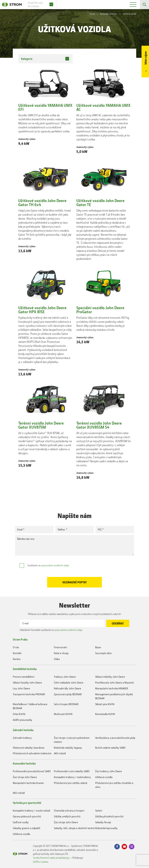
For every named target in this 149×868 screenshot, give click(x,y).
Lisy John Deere (21, 688)
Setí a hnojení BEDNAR (66, 704)
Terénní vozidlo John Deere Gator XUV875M (41, 425)
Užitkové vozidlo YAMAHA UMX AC (103, 107)
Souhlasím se (48, 565)
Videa (57, 659)
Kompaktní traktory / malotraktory (72, 777)
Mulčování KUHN (63, 714)
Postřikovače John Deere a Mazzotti (114, 682)
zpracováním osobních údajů (55, 565)
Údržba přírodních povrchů (109, 816)
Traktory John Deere (65, 677)
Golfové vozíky (21, 822)
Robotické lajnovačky (106, 828)
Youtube (124, 847)
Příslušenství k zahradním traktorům (32, 753)
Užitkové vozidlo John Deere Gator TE (100, 203)
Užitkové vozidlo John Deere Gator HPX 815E (42, 310)
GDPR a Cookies (41, 862)
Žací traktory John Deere (108, 771)
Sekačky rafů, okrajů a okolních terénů (74, 828)
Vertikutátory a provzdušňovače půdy (115, 738)
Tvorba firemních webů (44, 858)
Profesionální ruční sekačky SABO (72, 771)
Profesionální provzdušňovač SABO (32, 771)
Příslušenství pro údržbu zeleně (71, 783)
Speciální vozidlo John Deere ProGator (100, 310)
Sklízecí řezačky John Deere (27, 682)
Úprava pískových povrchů (27, 816)
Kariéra (17, 659)
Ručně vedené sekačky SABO (110, 748)
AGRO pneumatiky (23, 720)
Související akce (103, 653)
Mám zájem (146, 58)
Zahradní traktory (22, 738)
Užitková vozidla (104, 777)
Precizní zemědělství (24, 677)
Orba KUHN (19, 714)
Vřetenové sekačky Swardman (29, 748)
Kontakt (17, 653)
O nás (16, 647)
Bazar (98, 647)
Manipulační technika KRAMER (112, 688)
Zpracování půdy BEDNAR (68, 694)
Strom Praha (20, 639)
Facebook (117, 847)
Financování (60, 647)
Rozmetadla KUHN (105, 714)
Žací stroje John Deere (25, 777)
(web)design (63, 858)
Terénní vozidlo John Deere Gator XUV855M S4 (99, 425)
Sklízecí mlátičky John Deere (110, 677)
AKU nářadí (60, 753)
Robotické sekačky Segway (68, 748)
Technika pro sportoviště (27, 803)
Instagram (132, 847)
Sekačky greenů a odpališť (26, 828)
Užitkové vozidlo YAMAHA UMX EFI (45, 107)
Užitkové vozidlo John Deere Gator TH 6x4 (42, 203)
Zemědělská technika (25, 669)
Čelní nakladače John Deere (69, 682)
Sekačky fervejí (103, 822)
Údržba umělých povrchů (67, 816)
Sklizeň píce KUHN (105, 704)
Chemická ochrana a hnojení (69, 810)
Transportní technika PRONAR (29, 694)
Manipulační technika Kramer (28, 783)
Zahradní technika (23, 730)
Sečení (99, 810)
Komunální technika (108, 14)
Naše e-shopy (61, 653)
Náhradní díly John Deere (67, 688)
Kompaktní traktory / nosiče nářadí (31, 810)
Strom (92, 14)
